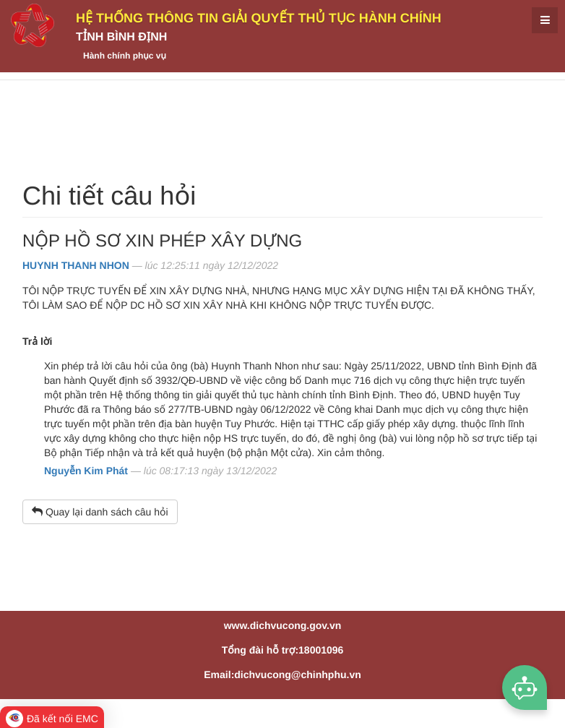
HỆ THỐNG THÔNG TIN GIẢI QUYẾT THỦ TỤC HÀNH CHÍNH (259, 18)
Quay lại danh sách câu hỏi (100, 512)
